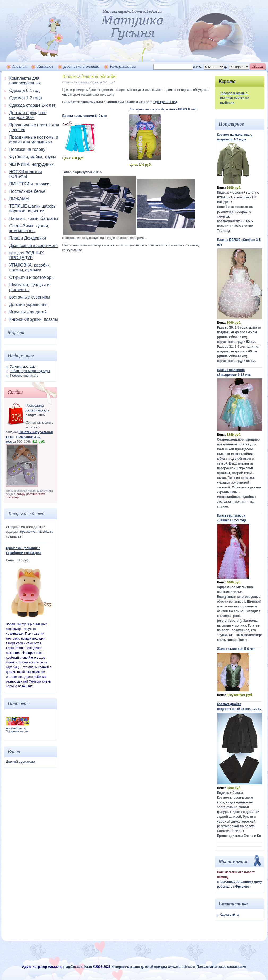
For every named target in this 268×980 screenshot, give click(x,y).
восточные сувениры (30, 297)
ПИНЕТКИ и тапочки (29, 184)
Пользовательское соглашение (221, 967)
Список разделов (75, 82)
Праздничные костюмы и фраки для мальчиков (34, 140)
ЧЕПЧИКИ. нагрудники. (32, 164)
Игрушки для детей (28, 312)
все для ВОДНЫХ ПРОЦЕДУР (27, 255)
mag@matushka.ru (78, 967)
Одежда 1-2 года (26, 98)
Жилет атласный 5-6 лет (236, 649)
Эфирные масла (17, 731)
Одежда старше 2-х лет (32, 105)
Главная (20, 66)
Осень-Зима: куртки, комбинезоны (29, 228)
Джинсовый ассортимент (34, 246)
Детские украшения (29, 304)
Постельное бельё (27, 191)
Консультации (123, 66)
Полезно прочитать (24, 376)
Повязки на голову (27, 149)
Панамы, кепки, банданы (34, 218)
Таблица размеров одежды (30, 371)
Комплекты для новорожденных (25, 81)
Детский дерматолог (21, 762)
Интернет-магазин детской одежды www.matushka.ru (154, 967)
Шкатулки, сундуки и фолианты (29, 287)
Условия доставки (23, 367)
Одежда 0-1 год (24, 90)
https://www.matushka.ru (36, 532)
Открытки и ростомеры (32, 277)
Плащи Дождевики (28, 238)
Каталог (45, 66)
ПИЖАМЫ (19, 199)
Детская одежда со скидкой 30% (28, 115)
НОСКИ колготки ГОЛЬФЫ (26, 174)
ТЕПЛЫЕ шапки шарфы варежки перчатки (33, 209)
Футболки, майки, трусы (33, 157)
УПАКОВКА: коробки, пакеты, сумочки (30, 268)
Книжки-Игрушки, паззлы (34, 319)
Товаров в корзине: (234, 93)
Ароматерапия (16, 728)
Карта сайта (229, 915)
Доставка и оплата (82, 66)
